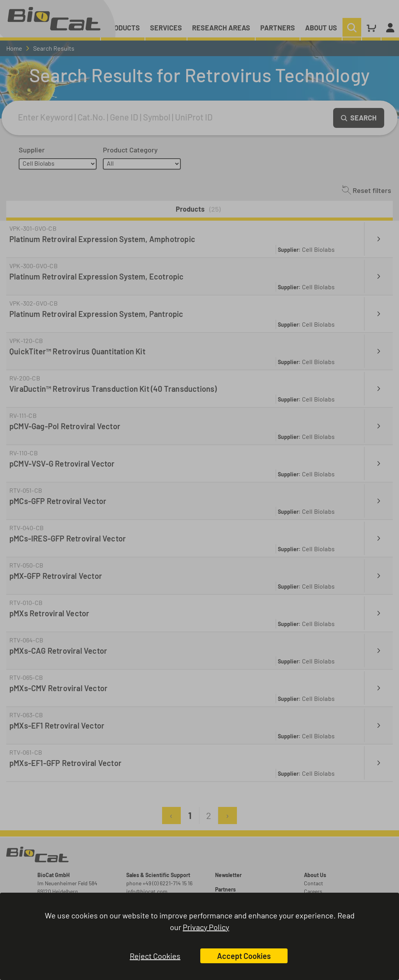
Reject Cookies (155, 956)
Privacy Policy (206, 927)
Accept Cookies (244, 956)
